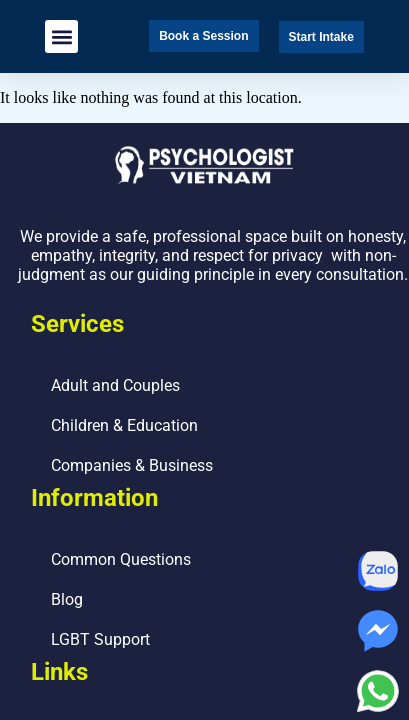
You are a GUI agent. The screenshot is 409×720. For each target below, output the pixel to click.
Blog (67, 599)
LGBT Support (100, 639)
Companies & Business (132, 465)
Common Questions (121, 559)
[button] (61, 36)
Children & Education (124, 425)
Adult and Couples (115, 385)
